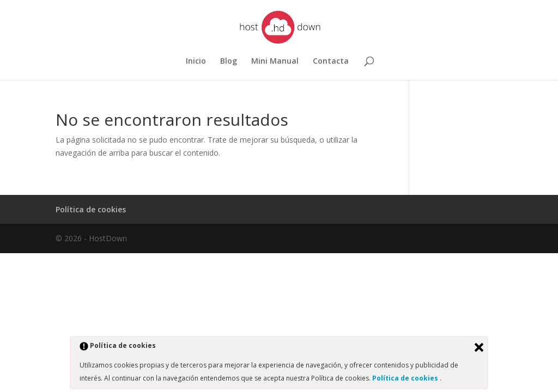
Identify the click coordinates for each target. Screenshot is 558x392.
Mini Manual (275, 62)
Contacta (331, 62)
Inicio (196, 62)
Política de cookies (91, 209)
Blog (229, 62)
